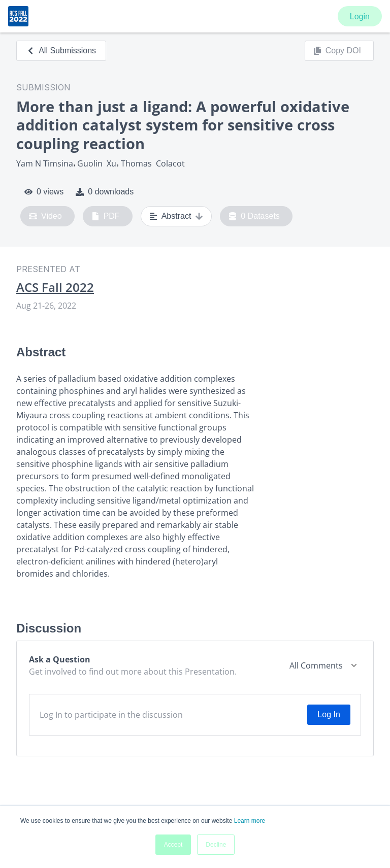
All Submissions (61, 51)
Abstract (176, 216)
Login (360, 16)
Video (45, 216)
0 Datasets (254, 216)
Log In (329, 714)
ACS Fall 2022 (55, 287)
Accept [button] (173, 845)
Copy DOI (337, 51)
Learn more (250, 821)
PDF (106, 216)
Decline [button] (216, 845)
